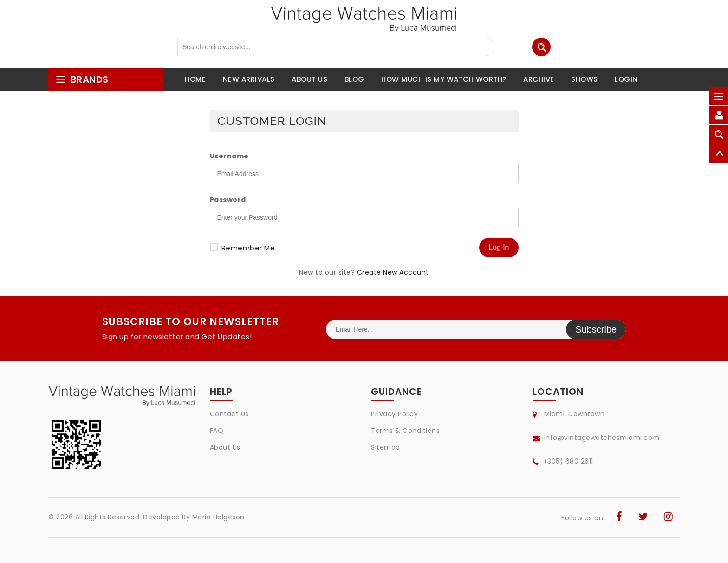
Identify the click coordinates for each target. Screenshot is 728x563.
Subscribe (596, 329)
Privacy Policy (394, 414)
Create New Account (393, 272)
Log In (499, 247)
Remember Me (248, 248)
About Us (225, 447)
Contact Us (229, 414)
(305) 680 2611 (569, 461)
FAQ (217, 431)
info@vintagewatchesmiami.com (602, 438)
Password (228, 200)
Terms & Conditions (405, 431)
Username (229, 156)
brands (82, 79)
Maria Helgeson (218, 517)
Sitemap (386, 447)
